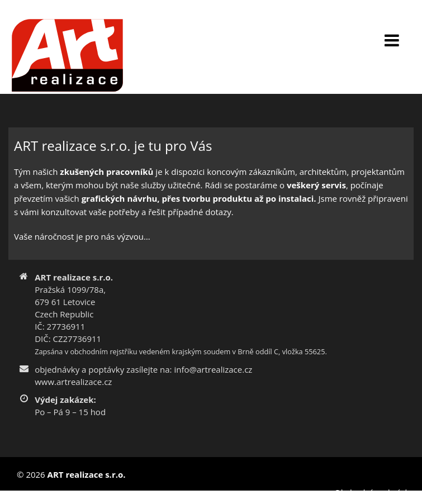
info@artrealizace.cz (213, 369)
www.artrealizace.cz (73, 382)
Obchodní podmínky (374, 492)
